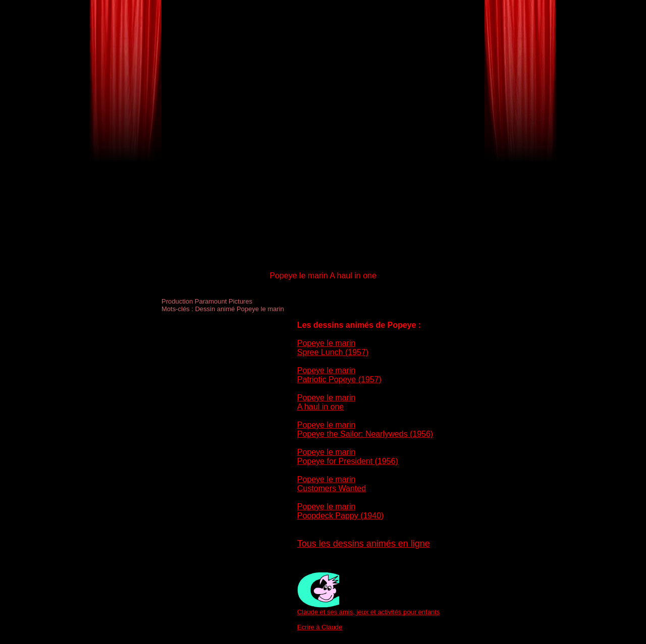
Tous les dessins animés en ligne (364, 544)
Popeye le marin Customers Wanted (332, 484)
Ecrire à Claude (320, 627)
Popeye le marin (327, 343)
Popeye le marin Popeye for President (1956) (348, 457)
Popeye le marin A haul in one (327, 402)
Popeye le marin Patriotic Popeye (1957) (339, 375)
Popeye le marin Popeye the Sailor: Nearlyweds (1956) (365, 429)
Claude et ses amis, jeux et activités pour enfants (369, 612)
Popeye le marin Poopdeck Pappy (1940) (341, 511)
